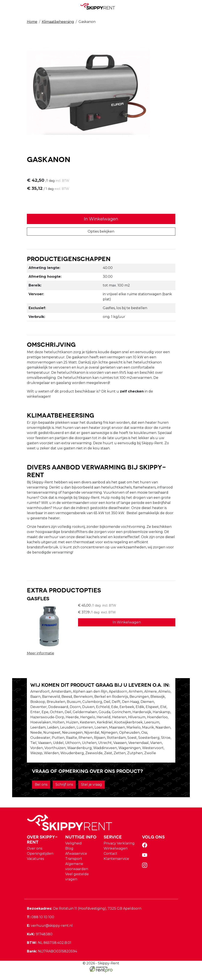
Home (32, 22)
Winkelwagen (116, 856)
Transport (74, 866)
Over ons (35, 856)
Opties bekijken (101, 232)
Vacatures (35, 866)
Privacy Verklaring (119, 851)
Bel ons (41, 792)
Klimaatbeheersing (58, 22)
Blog (69, 856)
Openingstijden (40, 861)
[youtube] (145, 864)
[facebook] (145, 854)
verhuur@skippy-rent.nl (50, 933)
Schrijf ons (64, 792)
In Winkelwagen (101, 219)
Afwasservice (76, 861)
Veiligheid (73, 851)
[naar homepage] (99, 6)
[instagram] (145, 874)
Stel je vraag (92, 792)
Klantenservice (116, 866)
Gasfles (38, 600)
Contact (110, 861)
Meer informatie (41, 655)
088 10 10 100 (41, 925)
